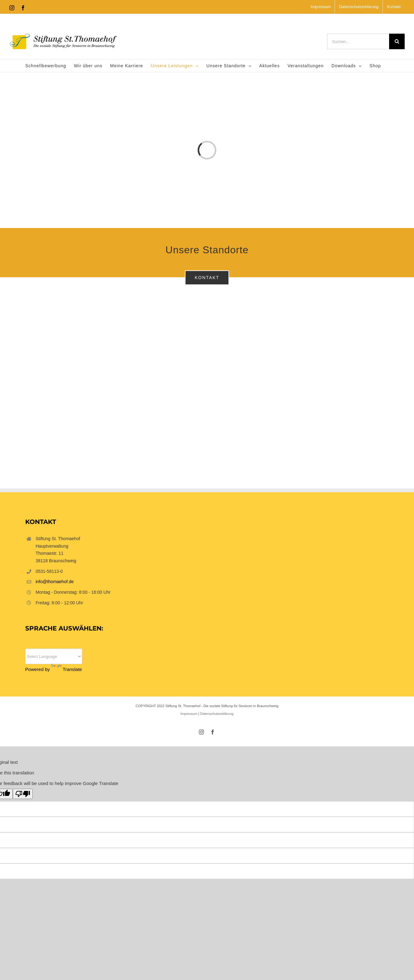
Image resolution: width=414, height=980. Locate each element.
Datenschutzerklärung (217, 714)
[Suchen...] (358, 41)
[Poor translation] (23, 794)
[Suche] (397, 41)
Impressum (189, 714)
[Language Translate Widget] (54, 656)
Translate (66, 669)
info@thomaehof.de (54, 582)
